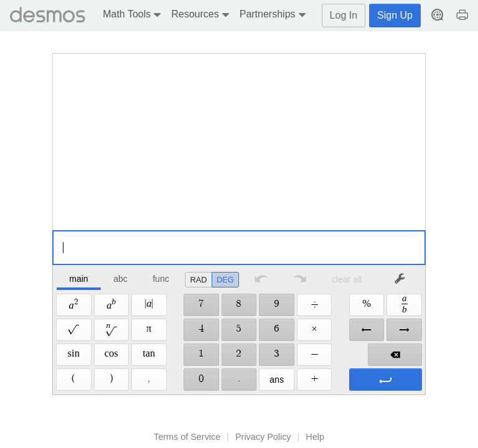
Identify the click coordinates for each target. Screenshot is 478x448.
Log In (344, 15)
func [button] (161, 279)
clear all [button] (347, 279)
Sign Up (395, 15)
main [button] (78, 279)
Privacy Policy (263, 437)
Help (315, 437)
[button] (134, 15)
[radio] (199, 280)
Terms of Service (187, 437)
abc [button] (120, 279)
